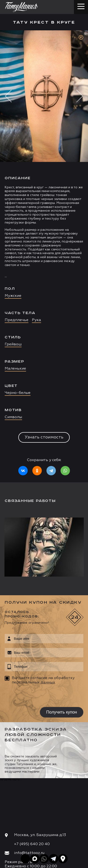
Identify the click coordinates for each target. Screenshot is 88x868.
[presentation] (35, 696)
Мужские (13, 296)
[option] (44, 256)
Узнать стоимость (44, 437)
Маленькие (15, 369)
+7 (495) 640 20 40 (32, 844)
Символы (13, 417)
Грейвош (13, 344)
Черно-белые (18, 393)
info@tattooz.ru (29, 853)
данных (48, 682)
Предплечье (17, 320)
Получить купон (62, 712)
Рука (36, 320)
